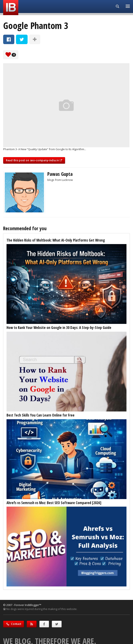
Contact (14, 624)
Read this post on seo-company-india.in (34, 160)
